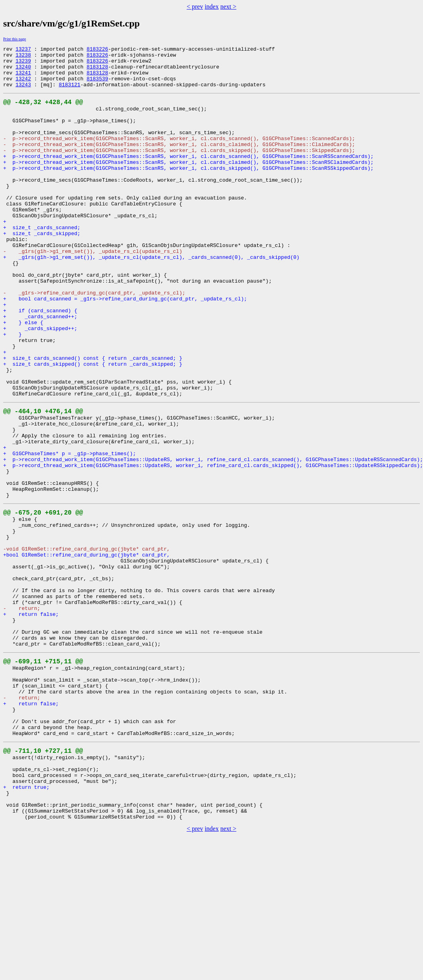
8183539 (98, 85)
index (212, 7)
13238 (23, 57)
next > (229, 7)
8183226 (98, 50)
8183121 (69, 93)
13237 (23, 50)
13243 (23, 93)
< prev (195, 7)
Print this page (15, 39)
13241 (23, 78)
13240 (23, 71)
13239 (23, 64)
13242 (23, 85)
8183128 (98, 71)
